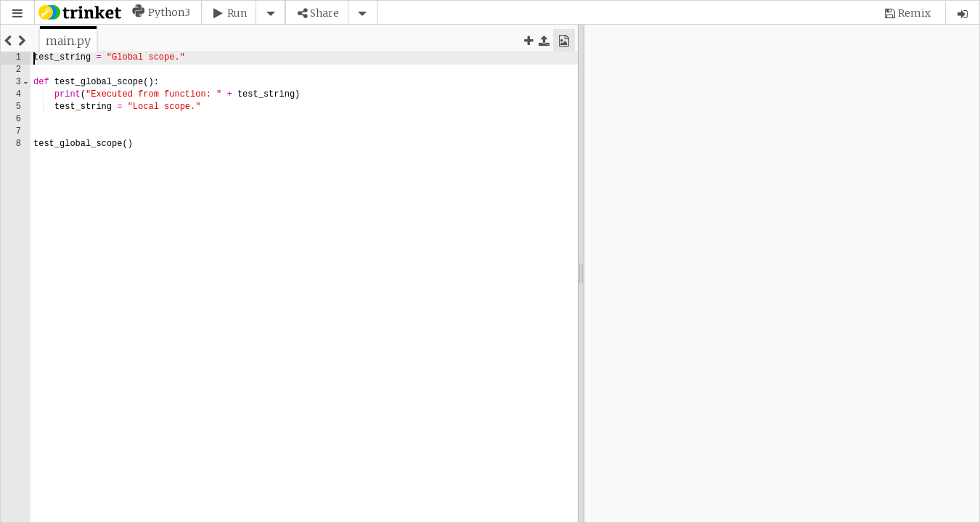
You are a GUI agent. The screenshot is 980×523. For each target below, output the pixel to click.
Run (237, 13)
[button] (17, 13)
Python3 (169, 12)
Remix (914, 13)
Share (324, 13)
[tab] (68, 41)
